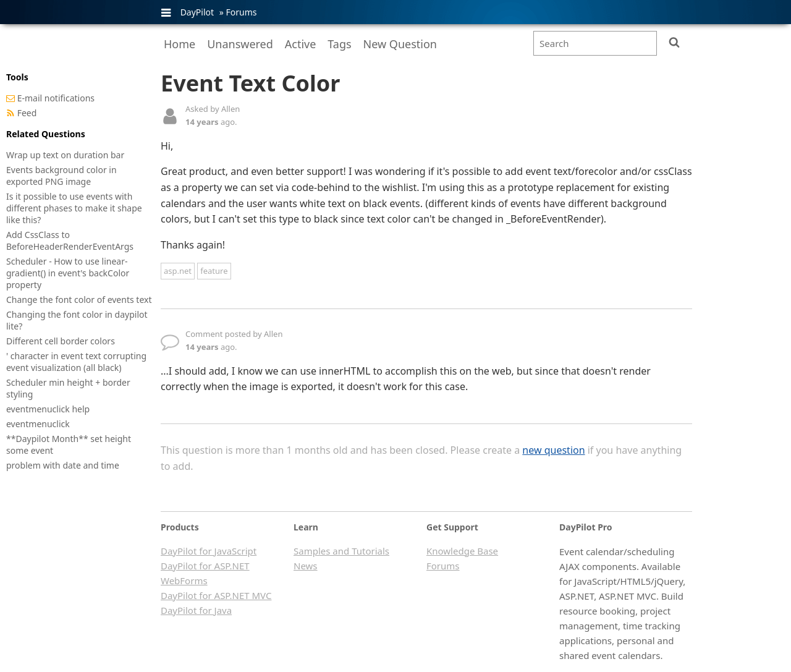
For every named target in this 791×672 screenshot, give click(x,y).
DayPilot (197, 12)
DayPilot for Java (196, 610)
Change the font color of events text (79, 300)
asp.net (178, 271)
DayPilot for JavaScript (209, 551)
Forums (241, 12)
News (306, 566)
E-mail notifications (56, 98)
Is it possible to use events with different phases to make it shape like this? (74, 208)
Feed (27, 113)
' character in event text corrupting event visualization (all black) (76, 362)
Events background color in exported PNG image (61, 176)
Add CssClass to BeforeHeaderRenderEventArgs (70, 240)
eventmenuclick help (48, 409)
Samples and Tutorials (341, 551)
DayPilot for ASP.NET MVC (216, 595)
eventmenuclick (38, 424)
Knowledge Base (462, 551)
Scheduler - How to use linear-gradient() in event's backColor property (68, 273)
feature (214, 271)
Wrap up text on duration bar (65, 155)
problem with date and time (63, 465)
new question (553, 450)
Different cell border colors (61, 341)
